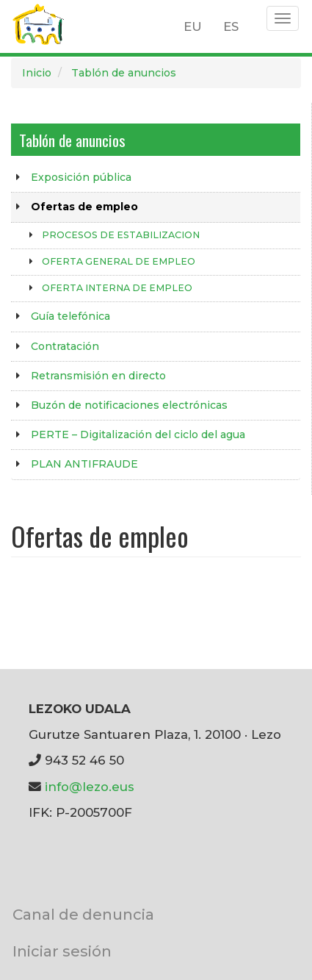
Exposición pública (81, 177)
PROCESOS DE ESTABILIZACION (121, 235)
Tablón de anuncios (124, 73)
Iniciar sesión (62, 951)
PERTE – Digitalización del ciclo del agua (138, 434)
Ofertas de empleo (84, 207)
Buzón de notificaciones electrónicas (129, 405)
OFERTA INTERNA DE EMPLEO (117, 288)
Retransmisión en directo (98, 376)
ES (231, 26)
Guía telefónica (70, 316)
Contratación (65, 346)
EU (193, 26)
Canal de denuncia (83, 914)
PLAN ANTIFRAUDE (84, 464)
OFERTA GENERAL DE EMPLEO (119, 261)
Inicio (37, 73)
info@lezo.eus (90, 787)
